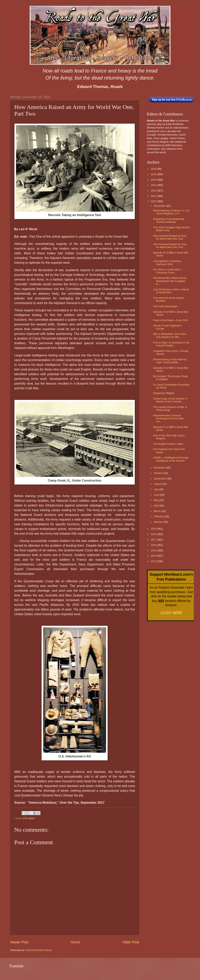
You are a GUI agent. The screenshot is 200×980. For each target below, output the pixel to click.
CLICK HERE (171, 613)
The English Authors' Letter (168, 444)
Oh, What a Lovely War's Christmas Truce (167, 271)
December (160, 206)
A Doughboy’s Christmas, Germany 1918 (167, 263)
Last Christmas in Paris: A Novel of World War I (171, 291)
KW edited (29, 818)
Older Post (131, 942)
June (157, 495)
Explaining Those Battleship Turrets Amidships (169, 220)
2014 (154, 556)
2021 (154, 196)
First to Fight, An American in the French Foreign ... (171, 344)
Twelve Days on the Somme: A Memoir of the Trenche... (170, 400)
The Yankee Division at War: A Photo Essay (170, 408)
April (157, 506)
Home (75, 942)
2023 (154, 185)
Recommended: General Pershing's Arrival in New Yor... (168, 418)
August (158, 484)
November (160, 468)
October (158, 473)
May (156, 500)
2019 (154, 529)
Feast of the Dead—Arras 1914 (171, 320)
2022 (154, 191)
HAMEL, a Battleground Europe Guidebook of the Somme (171, 459)
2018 (154, 534)
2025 (154, 174)
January (158, 522)
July (156, 489)
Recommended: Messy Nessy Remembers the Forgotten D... (170, 281)
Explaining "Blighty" (164, 393)
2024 (154, 180)
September (160, 479)
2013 (154, 561)
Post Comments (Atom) (39, 950)
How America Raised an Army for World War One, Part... (170, 237)
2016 (154, 545)
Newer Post (19, 942)
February (159, 516)
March (158, 511)
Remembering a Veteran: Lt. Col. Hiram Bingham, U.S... (171, 212)
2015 (154, 550)
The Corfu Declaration (165, 306)
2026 (154, 169)
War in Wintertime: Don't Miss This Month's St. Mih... (170, 335)
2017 (154, 540)
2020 (154, 201)
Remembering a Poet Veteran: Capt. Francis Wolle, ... (170, 361)
